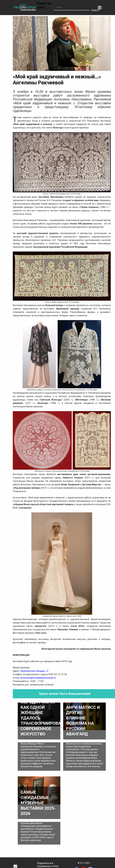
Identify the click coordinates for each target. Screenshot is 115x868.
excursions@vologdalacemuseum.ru (38, 678)
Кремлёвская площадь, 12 (34, 671)
